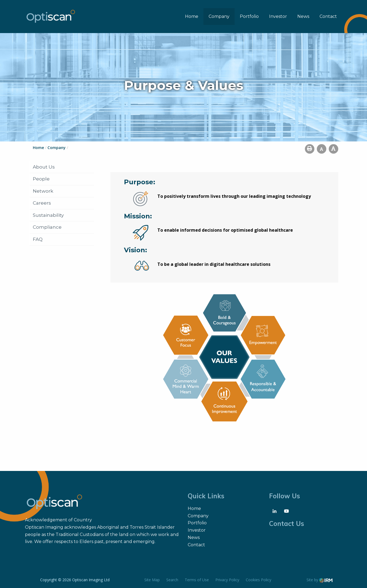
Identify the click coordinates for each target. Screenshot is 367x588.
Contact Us (287, 524)
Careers (42, 203)
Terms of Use (197, 580)
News (303, 16)
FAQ (38, 239)
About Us (44, 167)
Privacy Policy (227, 580)
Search (172, 580)
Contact (328, 16)
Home (192, 16)
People (41, 179)
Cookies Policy (259, 580)
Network (43, 191)
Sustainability (48, 215)
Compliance (47, 227)
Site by (320, 580)
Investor (278, 16)
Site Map (152, 580)
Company (219, 16)
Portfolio (249, 16)
